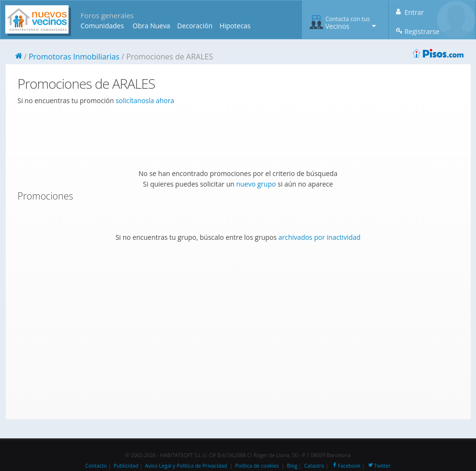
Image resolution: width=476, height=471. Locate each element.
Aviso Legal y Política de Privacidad (186, 466)
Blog (292, 466)
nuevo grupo (256, 184)
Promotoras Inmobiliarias (74, 57)
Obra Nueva (151, 26)
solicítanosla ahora (145, 100)
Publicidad (126, 466)
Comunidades (102, 26)
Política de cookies (257, 466)
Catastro (314, 466)
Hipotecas (235, 26)
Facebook (346, 466)
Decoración (195, 26)
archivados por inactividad (319, 237)
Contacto (96, 466)
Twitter (379, 466)
